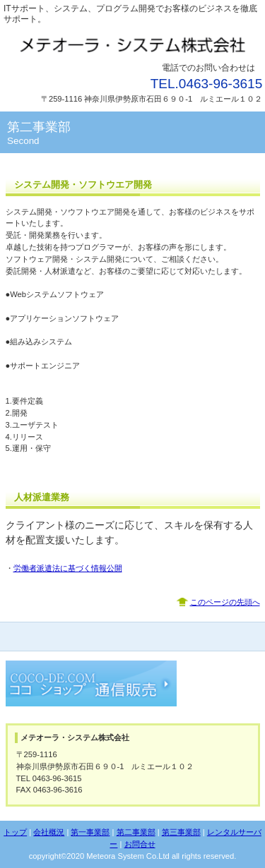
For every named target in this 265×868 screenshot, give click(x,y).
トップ (15, 832)
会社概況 (49, 832)
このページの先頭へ (225, 602)
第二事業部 (136, 832)
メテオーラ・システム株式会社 (133, 44)
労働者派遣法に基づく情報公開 (68, 568)
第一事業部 (90, 832)
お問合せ (140, 844)
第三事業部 (181, 832)
